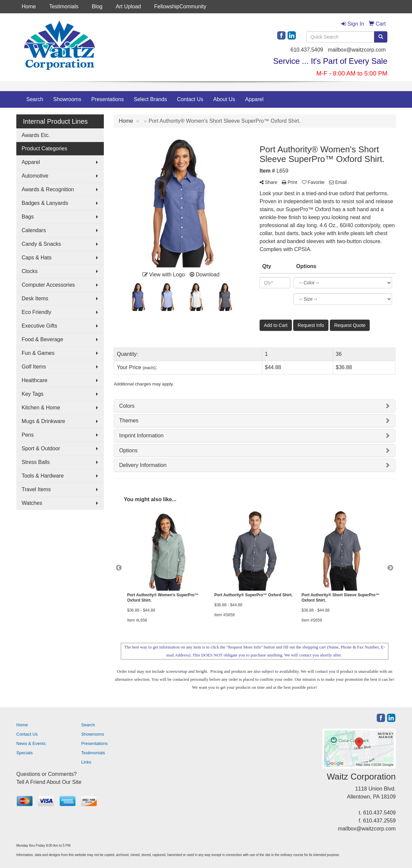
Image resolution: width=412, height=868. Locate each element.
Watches (32, 503)
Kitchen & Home (41, 408)
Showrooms (67, 99)
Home (29, 6)
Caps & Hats (37, 258)
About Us (224, 99)
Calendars (34, 230)
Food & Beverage (42, 339)
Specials (24, 753)
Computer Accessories (48, 285)
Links (86, 762)
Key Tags (33, 394)
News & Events (31, 743)
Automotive (35, 176)
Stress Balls (36, 462)
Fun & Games (38, 353)
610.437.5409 (307, 50)
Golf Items (34, 367)
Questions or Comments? (46, 774)
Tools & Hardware (43, 476)
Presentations (107, 99)
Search (35, 99)
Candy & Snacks (41, 244)
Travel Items (36, 489)
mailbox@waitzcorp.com (357, 50)
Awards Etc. (36, 135)
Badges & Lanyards (45, 203)
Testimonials (64, 6)
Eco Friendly (36, 312)
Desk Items (35, 298)
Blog (97, 6)
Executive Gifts (39, 326)
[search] (381, 37)
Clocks (30, 271)
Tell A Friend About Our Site (49, 782)
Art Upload (128, 6)
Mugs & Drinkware (43, 421)
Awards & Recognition (48, 189)
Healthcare (34, 380)
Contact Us (190, 99)
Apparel (254, 99)
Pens (28, 435)
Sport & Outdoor (41, 448)
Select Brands (150, 99)
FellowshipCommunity (180, 6)
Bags (28, 217)
